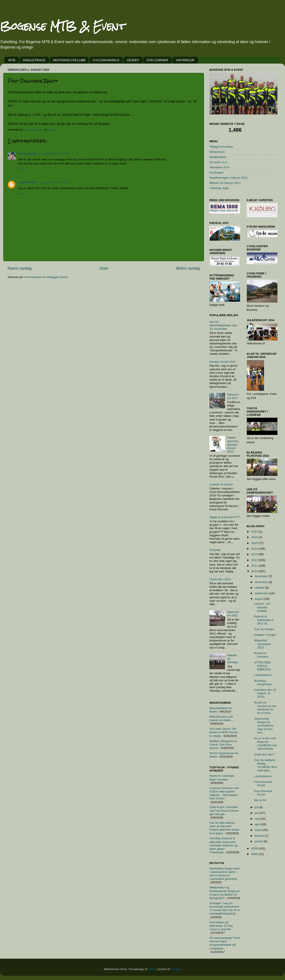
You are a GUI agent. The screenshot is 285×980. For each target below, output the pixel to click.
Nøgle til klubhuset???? (225, 517)
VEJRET (133, 60)
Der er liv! (260, 800)
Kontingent (216, 173)
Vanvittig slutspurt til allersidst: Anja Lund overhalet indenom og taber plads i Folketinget (223, 845)
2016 (255, 537)
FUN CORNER (157, 60)
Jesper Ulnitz (27, 182)
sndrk (152, 969)
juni (257, 813)
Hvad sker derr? (264, 754)
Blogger (176, 969)
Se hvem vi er (218, 162)
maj (258, 819)
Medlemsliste (218, 157)
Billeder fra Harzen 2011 (225, 183)
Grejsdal (215, 550)
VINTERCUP (185, 60)
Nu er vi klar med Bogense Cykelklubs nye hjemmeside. (265, 744)
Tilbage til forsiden (221, 147)
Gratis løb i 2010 (220, 579)
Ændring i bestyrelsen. (263, 682)
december (262, 576)
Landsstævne (263, 675)
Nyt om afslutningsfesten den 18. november (223, 325)
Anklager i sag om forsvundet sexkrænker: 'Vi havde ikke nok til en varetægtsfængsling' (225, 908)
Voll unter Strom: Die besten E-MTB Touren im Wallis (224, 732)
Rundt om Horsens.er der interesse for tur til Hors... (265, 708)
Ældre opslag (188, 268)
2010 (255, 571)
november (262, 582)
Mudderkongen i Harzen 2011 (229, 178)
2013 (255, 554)
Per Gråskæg (27, 154)
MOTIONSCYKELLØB (69, 60)
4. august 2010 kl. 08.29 (53, 182)
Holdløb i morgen (265, 635)
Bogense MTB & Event (63, 26)
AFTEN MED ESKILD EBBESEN (262, 666)
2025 (255, 532)
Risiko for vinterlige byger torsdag (222, 778)
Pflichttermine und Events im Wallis (221, 718)
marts (259, 830)
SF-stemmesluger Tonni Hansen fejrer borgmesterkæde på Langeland (225, 943)
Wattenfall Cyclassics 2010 (262, 644)
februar (260, 836)
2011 (255, 566)
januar (259, 841)
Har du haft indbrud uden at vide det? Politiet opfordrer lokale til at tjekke (224, 828)
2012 (255, 560)
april (258, 824)
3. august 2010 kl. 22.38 (53, 154)
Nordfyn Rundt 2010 (222, 362)
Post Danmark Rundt (263, 784)
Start (104, 268)
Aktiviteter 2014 (219, 167)
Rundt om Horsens (261, 655)
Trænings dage (219, 188)
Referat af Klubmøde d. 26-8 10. (264, 620)
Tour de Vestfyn (264, 629)
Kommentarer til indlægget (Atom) (46, 277)
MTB (12, 60)
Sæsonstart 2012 (233, 396)
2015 (255, 543)
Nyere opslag (20, 268)
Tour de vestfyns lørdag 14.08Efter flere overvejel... (265, 765)
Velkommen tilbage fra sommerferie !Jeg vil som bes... (264, 726)
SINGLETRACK (34, 60)
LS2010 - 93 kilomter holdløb (262, 607)
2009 (255, 848)
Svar (21, 169)
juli (257, 807)
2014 (255, 549)
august (260, 599)
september (262, 593)
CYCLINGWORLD (106, 60)
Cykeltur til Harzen (221, 484)
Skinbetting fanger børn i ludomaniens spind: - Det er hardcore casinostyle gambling (225, 874)
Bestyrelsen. (217, 152)
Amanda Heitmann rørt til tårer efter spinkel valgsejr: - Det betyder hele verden (224, 793)
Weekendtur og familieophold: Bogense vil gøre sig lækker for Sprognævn (225, 893)
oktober (260, 588)
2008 (255, 854)
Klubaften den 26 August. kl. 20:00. (265, 693)
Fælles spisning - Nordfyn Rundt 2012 (233, 445)
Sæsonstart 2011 (233, 614)
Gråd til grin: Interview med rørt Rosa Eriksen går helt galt (224, 810)
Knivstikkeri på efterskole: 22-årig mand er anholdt (221, 926)
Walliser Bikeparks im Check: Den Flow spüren (223, 745)
